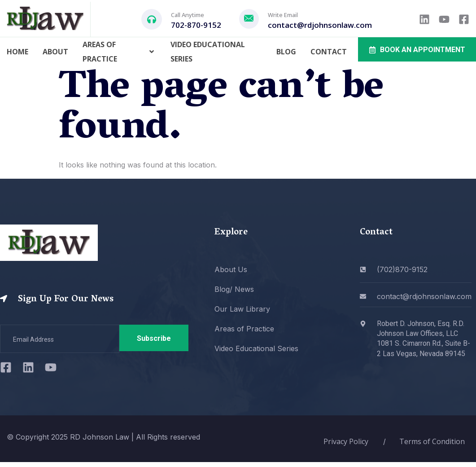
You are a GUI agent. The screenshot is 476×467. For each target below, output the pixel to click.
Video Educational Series (208, 52)
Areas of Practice (119, 52)
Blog (286, 52)
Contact (329, 52)
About (55, 52)
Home (17, 52)
